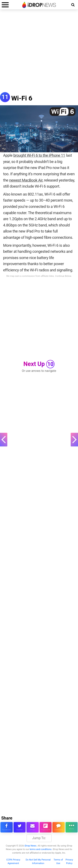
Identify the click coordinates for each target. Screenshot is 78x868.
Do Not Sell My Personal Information (38, 862)
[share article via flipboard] (46, 827)
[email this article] (33, 827)
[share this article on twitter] (20, 827)
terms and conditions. (41, 849)
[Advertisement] (39, 53)
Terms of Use (58, 862)
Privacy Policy (69, 862)
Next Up (39, 364)
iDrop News (30, 846)
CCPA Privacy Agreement (13, 862)
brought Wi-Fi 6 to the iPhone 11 (39, 155)
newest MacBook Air (26, 180)
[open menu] (5, 5)
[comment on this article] (59, 827)
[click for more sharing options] (72, 827)
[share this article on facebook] (7, 827)
